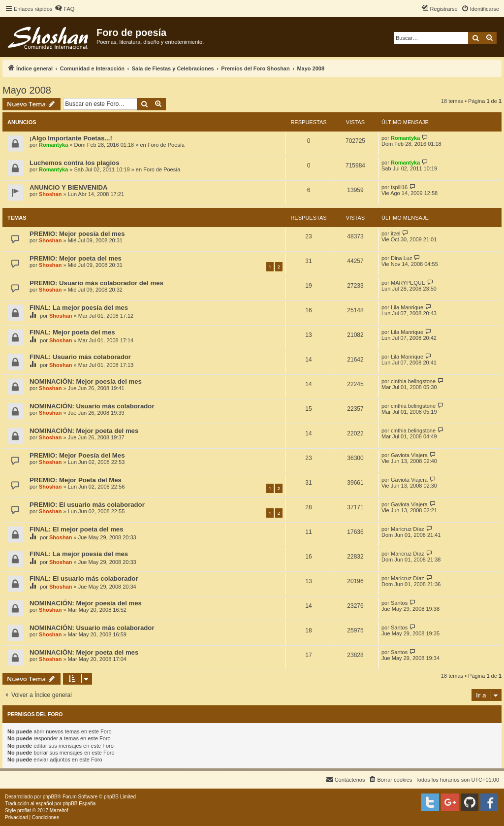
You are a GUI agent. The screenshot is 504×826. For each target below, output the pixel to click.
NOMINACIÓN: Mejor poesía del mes (86, 381)
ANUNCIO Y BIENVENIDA (69, 187)
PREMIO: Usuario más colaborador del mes (96, 283)
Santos (399, 603)
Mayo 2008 (27, 90)
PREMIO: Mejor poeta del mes (76, 258)
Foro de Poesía (166, 145)
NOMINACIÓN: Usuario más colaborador (92, 406)
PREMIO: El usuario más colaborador (87, 505)
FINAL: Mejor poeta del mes (72, 332)
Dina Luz (401, 258)
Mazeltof (59, 810)
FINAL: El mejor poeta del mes (77, 529)
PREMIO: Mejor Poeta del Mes (76, 480)
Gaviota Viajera (409, 455)
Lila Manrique (407, 307)
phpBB (50, 797)
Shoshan (50, 194)
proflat (24, 810)
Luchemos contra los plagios (74, 163)
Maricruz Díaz (408, 529)
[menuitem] (64, 9)
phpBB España (79, 804)
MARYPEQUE (408, 283)
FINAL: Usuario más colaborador (80, 357)
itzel (396, 233)
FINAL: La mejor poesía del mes (79, 308)
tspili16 (399, 187)
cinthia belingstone (413, 381)
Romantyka (53, 145)
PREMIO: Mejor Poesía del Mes (77, 455)
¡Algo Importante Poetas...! (71, 138)
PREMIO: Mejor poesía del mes (77, 234)
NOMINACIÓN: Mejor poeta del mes (84, 431)
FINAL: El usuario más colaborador (84, 578)
